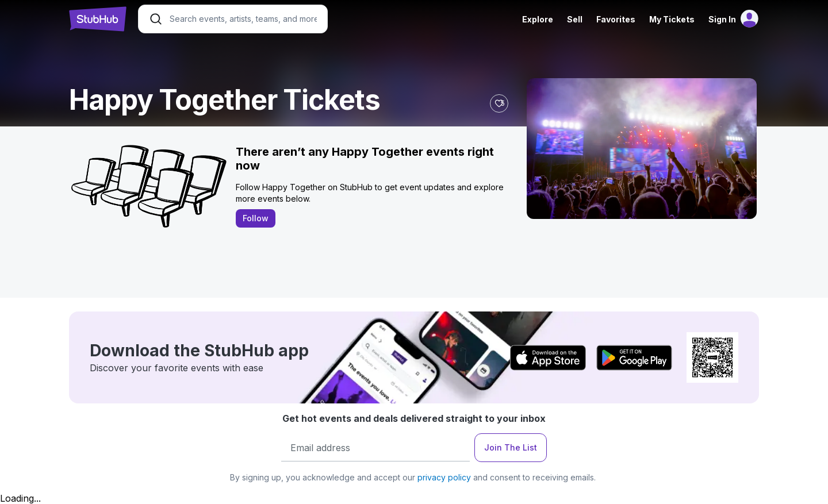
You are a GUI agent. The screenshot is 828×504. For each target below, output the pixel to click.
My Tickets (672, 19)
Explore (538, 19)
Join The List (511, 447)
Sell (575, 19)
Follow (256, 218)
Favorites (616, 19)
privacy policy (444, 477)
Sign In (722, 19)
